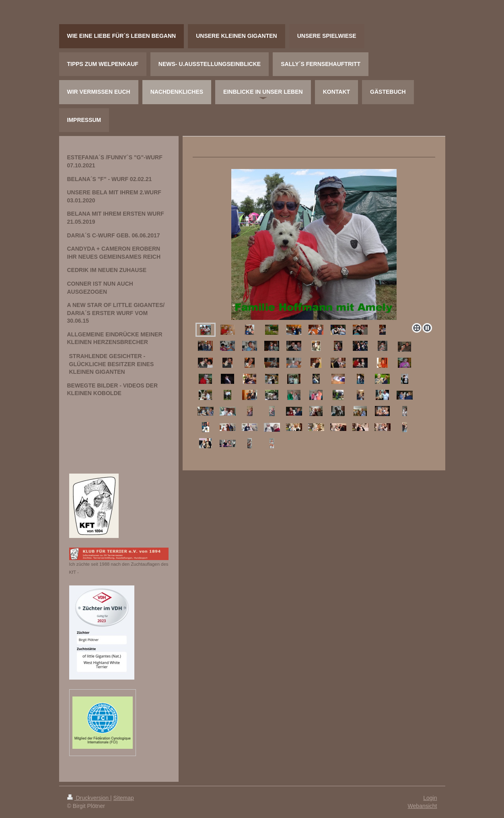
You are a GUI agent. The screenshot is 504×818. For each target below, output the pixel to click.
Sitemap (124, 798)
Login (430, 798)
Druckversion (89, 798)
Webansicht (423, 806)
